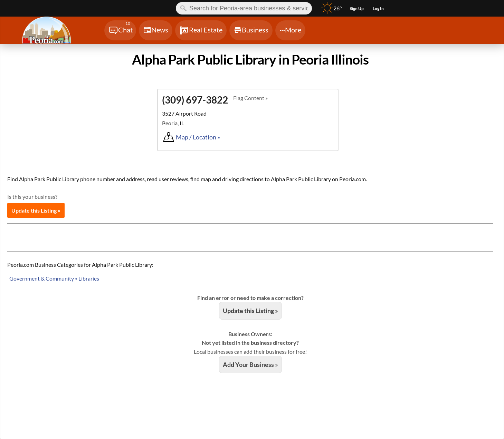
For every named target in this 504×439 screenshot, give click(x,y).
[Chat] (120, 30)
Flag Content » (250, 98)
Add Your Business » (250, 364)
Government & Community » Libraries (54, 278)
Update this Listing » (36, 210)
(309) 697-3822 (195, 100)
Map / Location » (198, 137)
